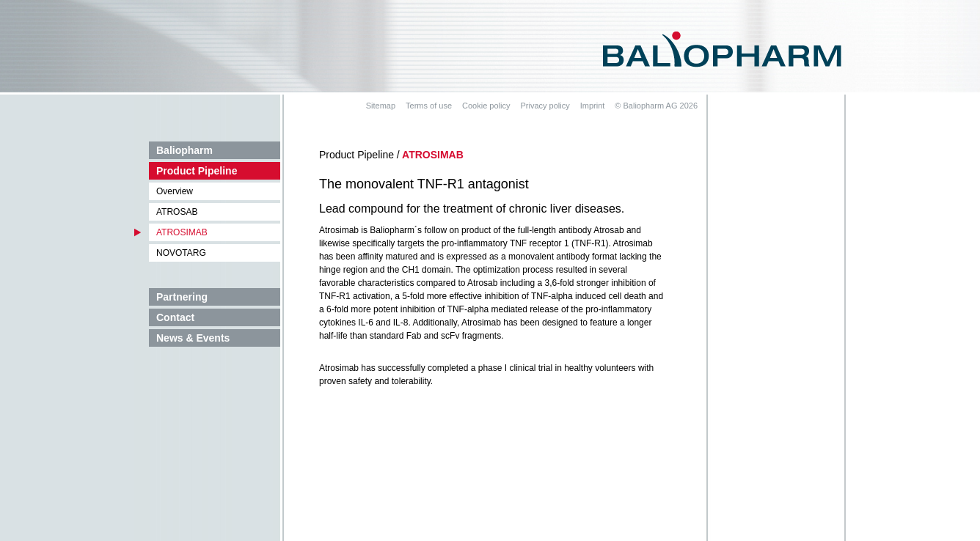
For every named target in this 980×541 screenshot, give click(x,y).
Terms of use (429, 106)
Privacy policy (545, 106)
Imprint (593, 106)
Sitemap (381, 106)
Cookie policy (486, 106)
